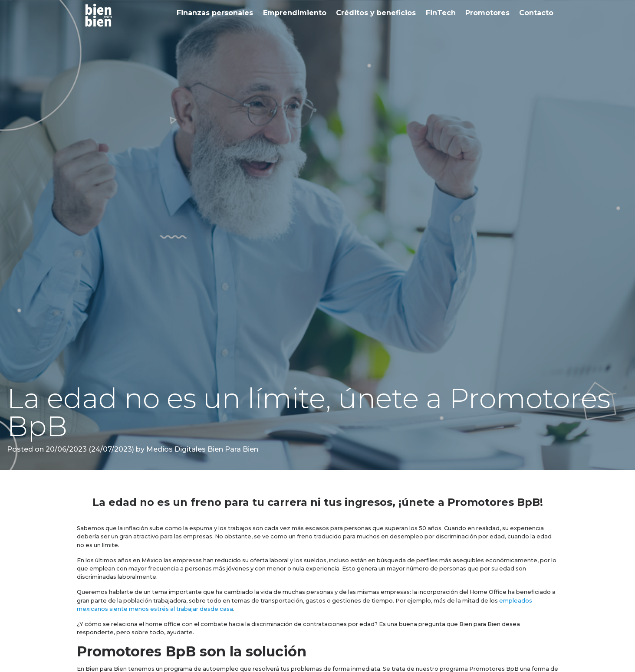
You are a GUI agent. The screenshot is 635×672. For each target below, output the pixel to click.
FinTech (441, 13)
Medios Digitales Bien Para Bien (201, 449)
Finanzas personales (215, 13)
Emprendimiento (295, 13)
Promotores (487, 13)
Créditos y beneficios (376, 13)
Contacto (536, 13)
